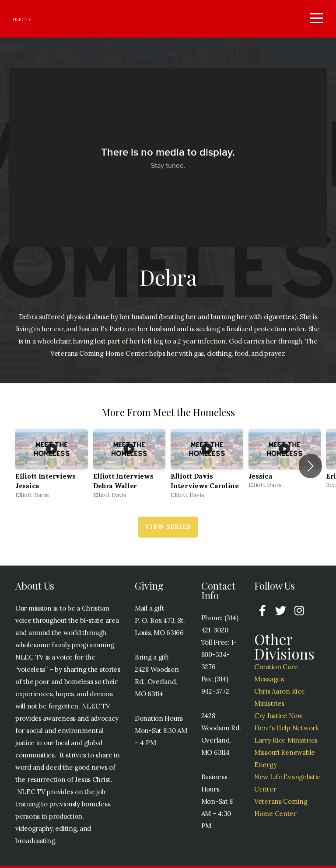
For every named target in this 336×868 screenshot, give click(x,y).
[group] (52, 468)
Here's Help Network (287, 730)
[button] (310, 468)
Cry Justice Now (278, 717)
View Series (168, 529)
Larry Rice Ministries (286, 742)
